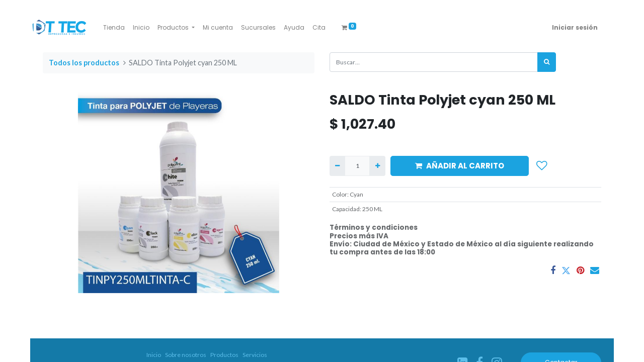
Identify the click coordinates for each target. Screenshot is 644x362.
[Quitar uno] (337, 166)
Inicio (154, 355)
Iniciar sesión (575, 27)
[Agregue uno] (377, 166)
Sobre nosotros (186, 355)
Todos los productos (84, 63)
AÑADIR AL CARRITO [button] (460, 166)
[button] (542, 166)
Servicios (255, 355)
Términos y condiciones (374, 228)
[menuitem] (114, 28)
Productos (224, 355)
